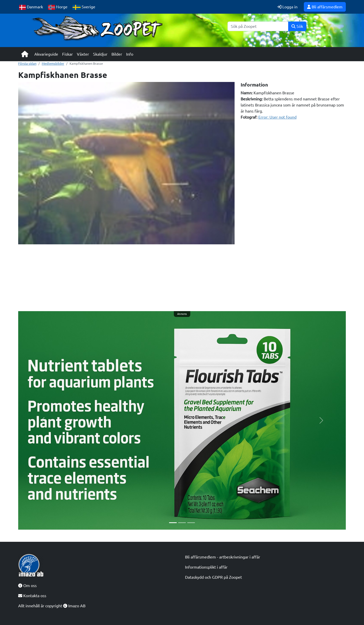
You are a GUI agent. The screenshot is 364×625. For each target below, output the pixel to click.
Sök (297, 26)
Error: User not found (277, 117)
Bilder (117, 54)
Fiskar (67, 54)
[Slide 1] (173, 523)
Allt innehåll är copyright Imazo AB (52, 606)
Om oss (27, 586)
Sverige (84, 7)
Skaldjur (100, 54)
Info (130, 54)
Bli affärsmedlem (325, 7)
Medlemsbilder (53, 63)
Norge (58, 7)
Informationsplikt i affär (206, 567)
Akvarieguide (46, 54)
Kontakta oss (32, 596)
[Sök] (258, 26)
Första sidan (27, 63)
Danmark (31, 7)
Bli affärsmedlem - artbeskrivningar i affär (223, 557)
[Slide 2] (182, 523)
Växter (83, 54)
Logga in (287, 7)
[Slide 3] (191, 523)
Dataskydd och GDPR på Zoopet (213, 577)
